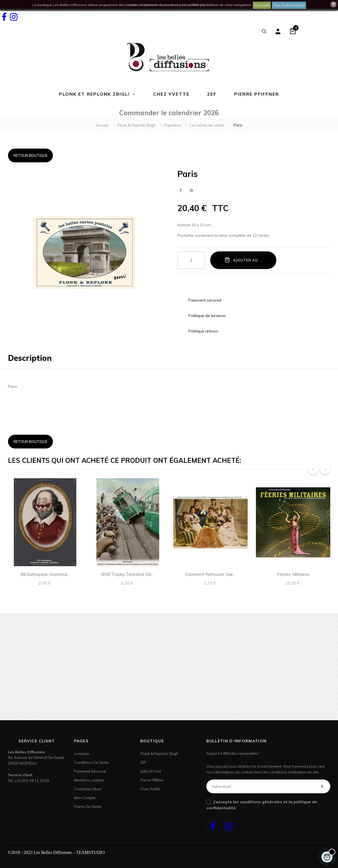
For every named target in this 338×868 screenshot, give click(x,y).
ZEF (143, 762)
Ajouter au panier (249, 260)
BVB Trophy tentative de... (128, 574)
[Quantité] (191, 260)
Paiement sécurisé (90, 771)
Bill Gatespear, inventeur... (45, 574)
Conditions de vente (91, 762)
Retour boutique (30, 155)
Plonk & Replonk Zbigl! (159, 754)
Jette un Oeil (151, 771)
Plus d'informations (289, 5)
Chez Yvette (150, 789)
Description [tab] (30, 358)
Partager (181, 191)
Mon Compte (85, 798)
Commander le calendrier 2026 (169, 113)
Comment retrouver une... (210, 574)
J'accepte (262, 5)
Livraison (82, 754)
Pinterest (192, 191)
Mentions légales (89, 780)
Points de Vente (88, 807)
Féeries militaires (293, 574)
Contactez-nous (88, 789)
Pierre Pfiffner (152, 780)
